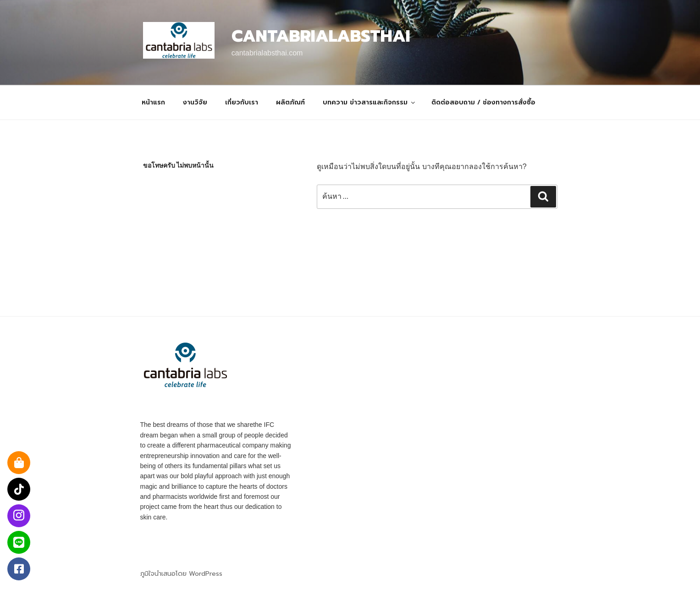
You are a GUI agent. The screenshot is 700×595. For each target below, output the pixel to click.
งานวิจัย (195, 102)
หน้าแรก (153, 102)
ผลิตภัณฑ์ (290, 102)
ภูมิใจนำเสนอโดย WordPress (181, 574)
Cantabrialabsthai (321, 36)
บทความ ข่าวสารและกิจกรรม (369, 102)
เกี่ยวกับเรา (242, 102)
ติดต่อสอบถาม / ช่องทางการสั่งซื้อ (483, 102)
